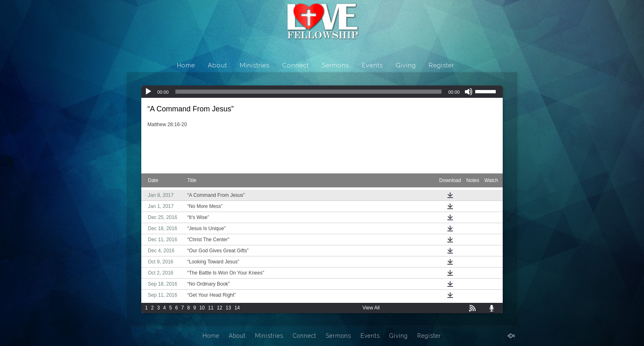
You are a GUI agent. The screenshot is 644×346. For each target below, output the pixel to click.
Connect (296, 65)
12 (220, 308)
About (217, 65)
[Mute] (469, 92)
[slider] (309, 92)
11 (211, 308)
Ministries (255, 65)
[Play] (148, 92)
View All (371, 308)
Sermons (335, 65)
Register (442, 65)
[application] (322, 92)
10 (202, 308)
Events (372, 65)
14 (237, 308)
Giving (406, 65)
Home (186, 65)
